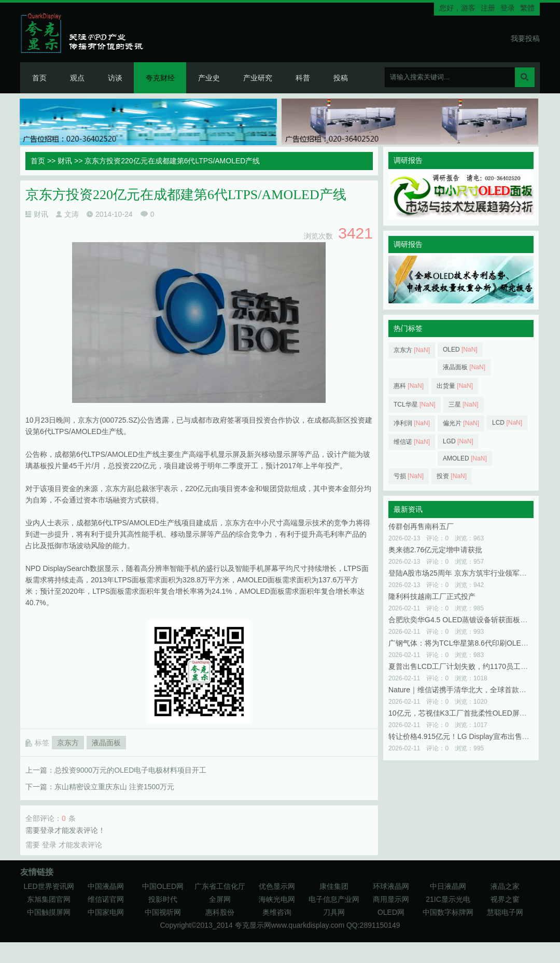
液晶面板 (106, 743)
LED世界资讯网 (48, 886)
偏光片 (461, 423)
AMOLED (465, 458)
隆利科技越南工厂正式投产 (432, 596)
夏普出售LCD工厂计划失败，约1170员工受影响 (465, 666)
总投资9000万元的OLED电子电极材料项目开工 (130, 770)
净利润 (412, 423)
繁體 (527, 8)
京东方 (68, 743)
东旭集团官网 (49, 899)
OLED (460, 350)
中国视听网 (163, 912)
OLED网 (391, 912)
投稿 (341, 78)
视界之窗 (505, 899)
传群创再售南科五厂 (421, 526)
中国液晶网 (106, 886)
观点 (77, 78)
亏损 (409, 476)
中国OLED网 (163, 886)
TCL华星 (415, 404)
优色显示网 (277, 886)
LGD (458, 441)
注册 (488, 8)
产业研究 (258, 78)
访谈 (115, 78)
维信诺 (412, 442)
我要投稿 (525, 38)
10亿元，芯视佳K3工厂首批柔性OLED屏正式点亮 (468, 713)
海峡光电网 (277, 899)
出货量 (455, 386)
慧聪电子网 (505, 912)
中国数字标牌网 (448, 912)
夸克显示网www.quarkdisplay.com (291, 925)
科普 (303, 78)
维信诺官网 (106, 899)
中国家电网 (106, 912)
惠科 (409, 386)
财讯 (65, 161)
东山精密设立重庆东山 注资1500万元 (114, 787)
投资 (452, 476)
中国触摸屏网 (49, 912)
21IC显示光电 (448, 899)
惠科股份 (220, 912)
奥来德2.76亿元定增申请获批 (435, 550)
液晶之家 (505, 886)
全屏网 (220, 899)
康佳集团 (334, 886)
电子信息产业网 (334, 899)
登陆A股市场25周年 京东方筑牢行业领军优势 (461, 573)
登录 (508, 8)
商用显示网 (391, 899)
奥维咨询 (277, 912)
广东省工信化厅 (220, 886)
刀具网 (334, 912)
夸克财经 (160, 78)
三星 (464, 404)
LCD (507, 423)
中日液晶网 (448, 886)
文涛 (72, 214)
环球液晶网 (391, 886)
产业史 (209, 78)
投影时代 (163, 899)
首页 (39, 78)
